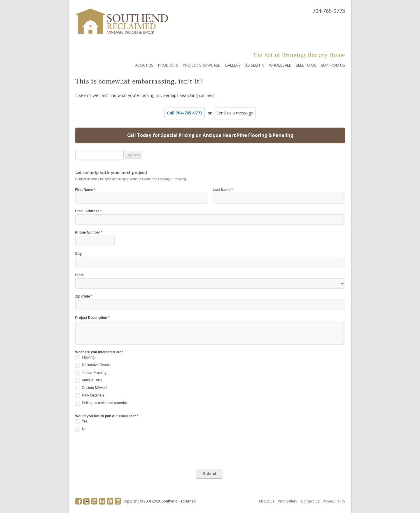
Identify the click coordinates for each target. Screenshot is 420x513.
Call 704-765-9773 (185, 113)
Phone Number (89, 233)
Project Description (92, 318)
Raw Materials (90, 396)
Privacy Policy (334, 501)
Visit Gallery (288, 501)
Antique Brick (89, 380)
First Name (85, 190)
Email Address (89, 211)
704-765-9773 (329, 11)
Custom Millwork (91, 388)
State (79, 275)
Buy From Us (333, 65)
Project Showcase (202, 65)
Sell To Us (306, 65)
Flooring (85, 358)
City (79, 254)
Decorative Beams (93, 365)
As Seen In (255, 65)
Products (168, 65)
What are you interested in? (99, 352)
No (81, 429)
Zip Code (84, 297)
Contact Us (310, 501)
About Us (144, 65)
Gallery (233, 65)
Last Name (223, 190)
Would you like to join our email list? (107, 416)
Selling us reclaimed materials (102, 403)
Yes (82, 422)
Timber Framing (91, 373)
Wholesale (280, 65)
